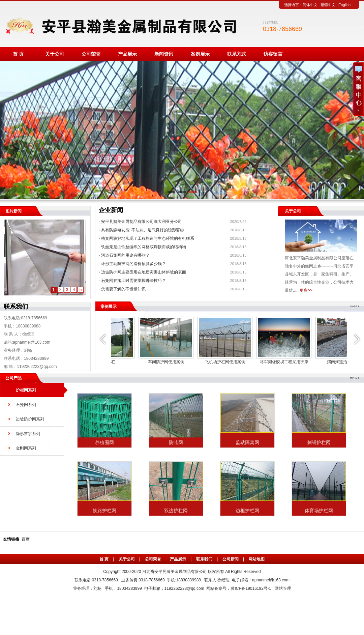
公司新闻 (231, 559)
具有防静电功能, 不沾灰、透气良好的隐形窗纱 (143, 230)
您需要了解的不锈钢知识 (123, 289)
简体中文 (310, 5)
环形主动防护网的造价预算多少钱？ (133, 264)
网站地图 (256, 559)
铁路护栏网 (104, 511)
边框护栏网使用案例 (259, 362)
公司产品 (13, 378)
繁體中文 (328, 5)
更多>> (306, 290)
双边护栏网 (176, 511)
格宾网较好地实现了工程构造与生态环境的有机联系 (148, 238)
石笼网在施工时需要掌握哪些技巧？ (133, 281)
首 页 (18, 54)
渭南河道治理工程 (141, 362)
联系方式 (237, 54)
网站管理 (283, 588)
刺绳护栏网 (319, 442)
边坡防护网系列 (30, 419)
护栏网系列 (26, 390)
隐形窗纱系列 (28, 434)
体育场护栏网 (319, 511)
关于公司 (55, 54)
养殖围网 (104, 442)
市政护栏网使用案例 (200, 362)
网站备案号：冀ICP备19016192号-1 (239, 588)
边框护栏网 (247, 511)
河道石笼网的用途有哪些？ (125, 255)
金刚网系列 (26, 448)
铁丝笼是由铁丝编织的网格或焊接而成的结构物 (144, 247)
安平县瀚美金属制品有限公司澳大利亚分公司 (142, 222)
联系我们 (204, 559)
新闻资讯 (164, 54)
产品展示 (127, 54)
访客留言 (273, 54)
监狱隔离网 (247, 442)
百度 (26, 539)
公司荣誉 (91, 54)
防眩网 (176, 442)
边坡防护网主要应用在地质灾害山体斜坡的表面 (144, 272)
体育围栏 (318, 362)
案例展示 (200, 54)
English (344, 5)
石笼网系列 (26, 405)
